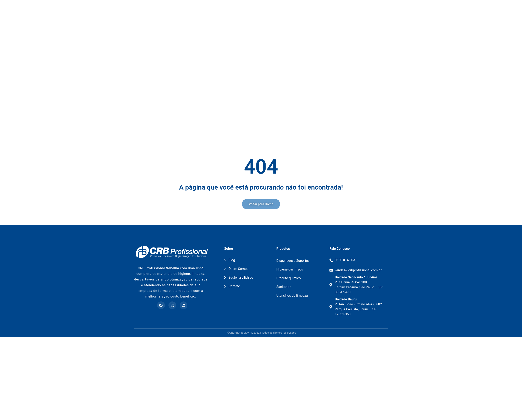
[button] (261, 204)
